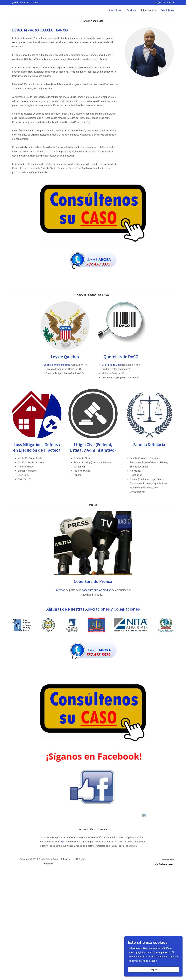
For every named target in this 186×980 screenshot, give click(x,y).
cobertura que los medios (97, 590)
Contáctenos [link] (167, 10)
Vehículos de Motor (112, 365)
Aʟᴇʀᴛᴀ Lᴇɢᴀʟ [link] (115, 10)
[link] (15, 10)
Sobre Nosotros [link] (148, 10)
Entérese (60, 590)
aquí (62, 842)
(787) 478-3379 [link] (166, 3)
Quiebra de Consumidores (57, 365)
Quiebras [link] (131, 10)
